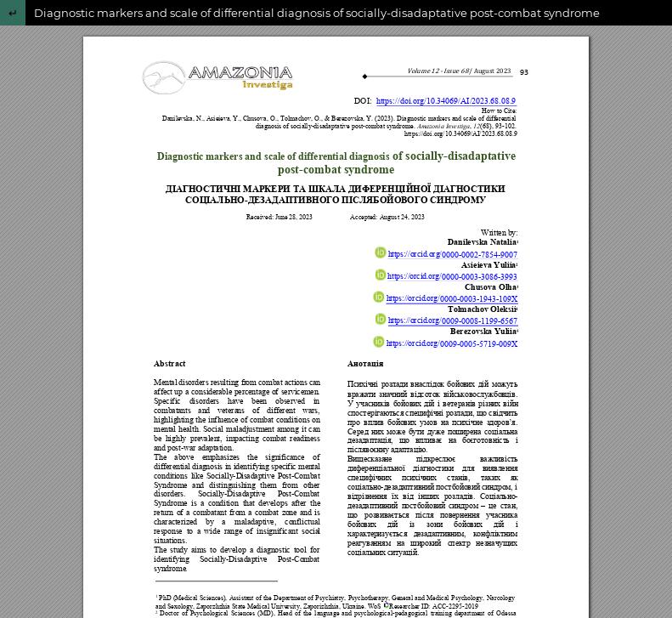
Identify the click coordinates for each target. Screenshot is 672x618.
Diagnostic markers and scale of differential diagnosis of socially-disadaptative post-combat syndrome (317, 13)
